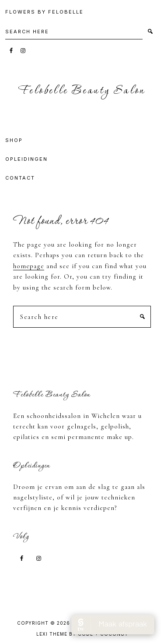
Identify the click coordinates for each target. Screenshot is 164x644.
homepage (29, 266)
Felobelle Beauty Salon (82, 91)
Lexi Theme (52, 634)
